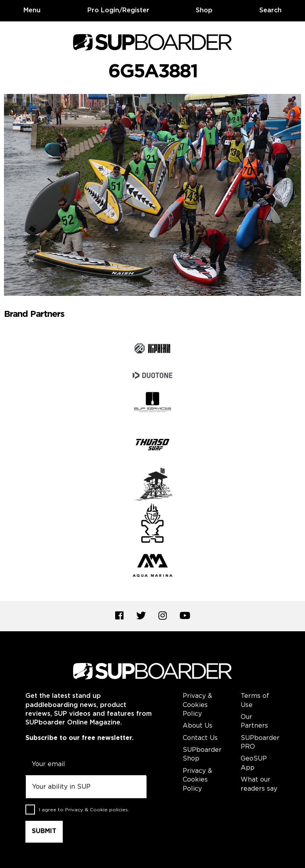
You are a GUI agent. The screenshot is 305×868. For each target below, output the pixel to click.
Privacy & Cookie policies (97, 810)
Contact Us (200, 738)
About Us (198, 726)
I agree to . (84, 810)
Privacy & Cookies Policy (197, 705)
